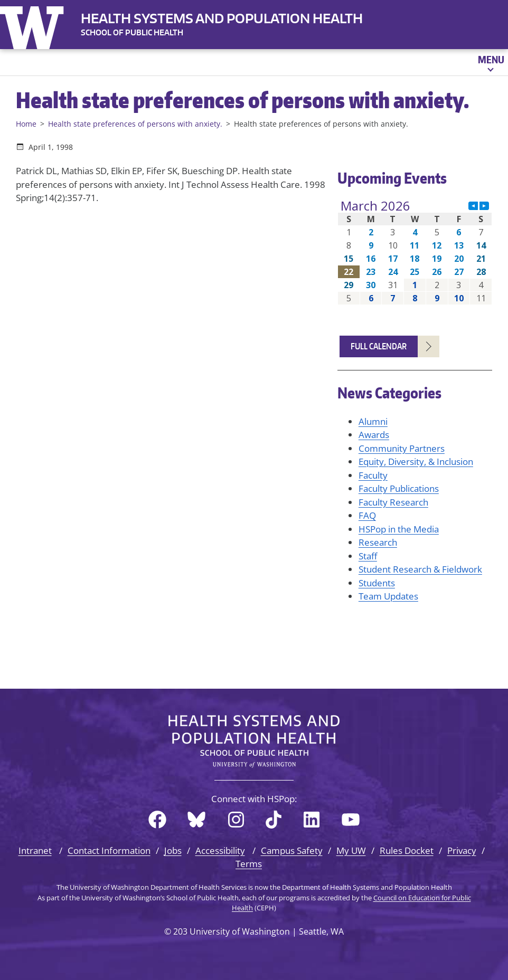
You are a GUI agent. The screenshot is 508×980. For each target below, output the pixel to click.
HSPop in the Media (399, 529)
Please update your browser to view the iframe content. (415, 252)
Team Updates (388, 596)
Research (378, 542)
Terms (249, 864)
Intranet (35, 850)
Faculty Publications (399, 488)
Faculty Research (393, 502)
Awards (374, 435)
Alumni (373, 421)
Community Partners (402, 448)
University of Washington (34, 25)
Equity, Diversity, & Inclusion (416, 462)
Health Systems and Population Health (222, 18)
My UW (351, 850)
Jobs (173, 850)
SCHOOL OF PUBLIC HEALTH (132, 32)
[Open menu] (490, 62)
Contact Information (109, 850)
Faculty (373, 475)
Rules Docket (407, 850)
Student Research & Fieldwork (420, 569)
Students (377, 583)
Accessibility (220, 850)
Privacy (462, 850)
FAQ (367, 515)
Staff (368, 556)
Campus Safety (292, 850)
